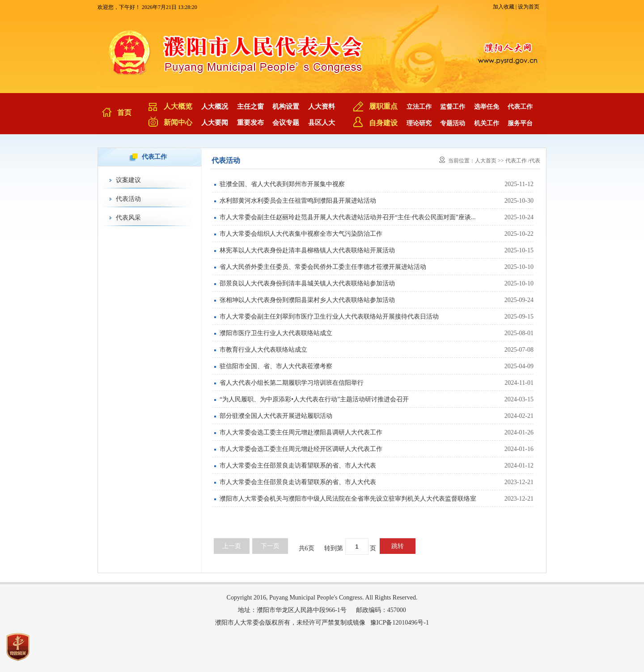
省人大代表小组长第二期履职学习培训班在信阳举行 (292, 383)
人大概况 (215, 106)
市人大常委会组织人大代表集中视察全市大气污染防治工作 (301, 234)
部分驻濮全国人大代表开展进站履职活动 (276, 416)
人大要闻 (215, 123)
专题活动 (453, 123)
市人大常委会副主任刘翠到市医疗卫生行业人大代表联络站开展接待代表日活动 (329, 317)
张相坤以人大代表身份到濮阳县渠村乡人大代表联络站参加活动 (307, 300)
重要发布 (250, 123)
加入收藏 (504, 7)
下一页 (270, 546)
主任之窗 (250, 106)
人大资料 (322, 106)
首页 (124, 113)
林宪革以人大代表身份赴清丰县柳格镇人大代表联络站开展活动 (307, 250)
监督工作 (453, 107)
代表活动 (128, 199)
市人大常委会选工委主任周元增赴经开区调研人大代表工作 (301, 449)
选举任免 (487, 107)
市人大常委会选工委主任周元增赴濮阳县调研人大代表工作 (301, 432)
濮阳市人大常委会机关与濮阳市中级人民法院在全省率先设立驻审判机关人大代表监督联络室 (348, 499)
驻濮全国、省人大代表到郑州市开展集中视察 (282, 184)
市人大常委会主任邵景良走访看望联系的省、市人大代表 (298, 466)
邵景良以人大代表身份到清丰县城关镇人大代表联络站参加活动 (307, 283)
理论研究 (419, 123)
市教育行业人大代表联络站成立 (263, 350)
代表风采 (128, 218)
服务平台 (520, 123)
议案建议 (128, 180)
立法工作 (419, 107)
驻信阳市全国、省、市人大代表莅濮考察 (276, 366)
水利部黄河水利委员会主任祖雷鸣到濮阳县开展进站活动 (298, 201)
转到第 (334, 548)
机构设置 (286, 106)
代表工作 (520, 107)
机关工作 (487, 123)
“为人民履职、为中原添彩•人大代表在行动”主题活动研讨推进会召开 (314, 399)
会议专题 (286, 123)
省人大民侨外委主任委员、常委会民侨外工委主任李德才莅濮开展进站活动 (323, 267)
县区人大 (322, 123)
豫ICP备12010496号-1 (400, 623)
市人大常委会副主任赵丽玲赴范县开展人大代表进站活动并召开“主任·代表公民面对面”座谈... (347, 217)
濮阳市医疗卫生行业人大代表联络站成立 (276, 333)
